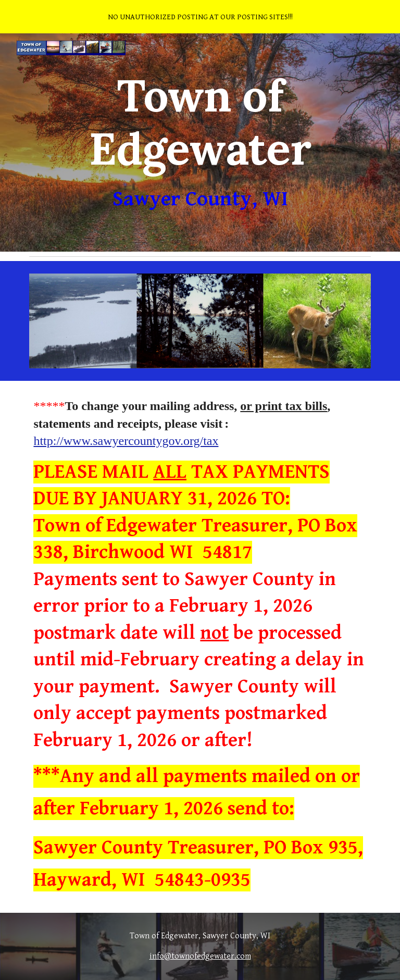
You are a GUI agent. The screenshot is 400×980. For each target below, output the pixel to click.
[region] (200, 17)
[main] (200, 142)
